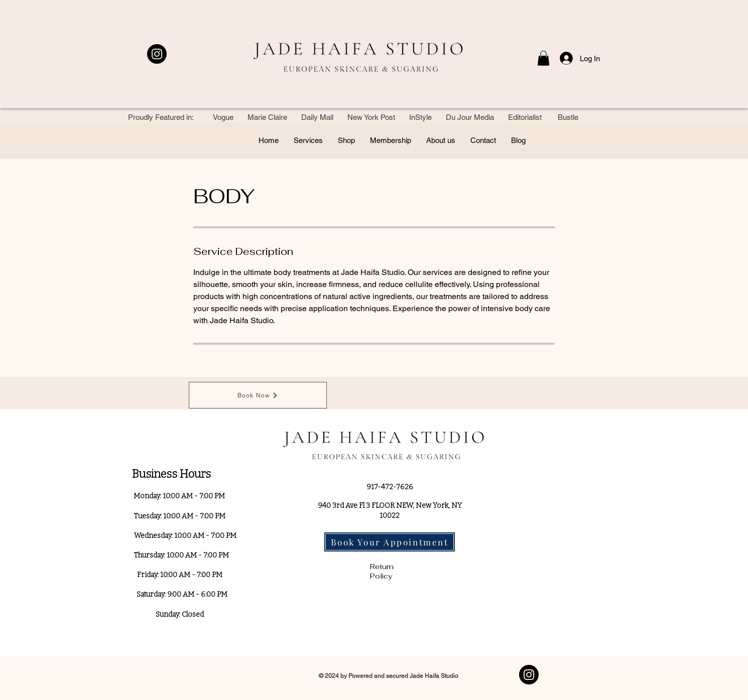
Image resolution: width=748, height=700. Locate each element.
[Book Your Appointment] (390, 542)
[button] (543, 58)
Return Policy (382, 572)
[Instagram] (157, 54)
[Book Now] (258, 395)
